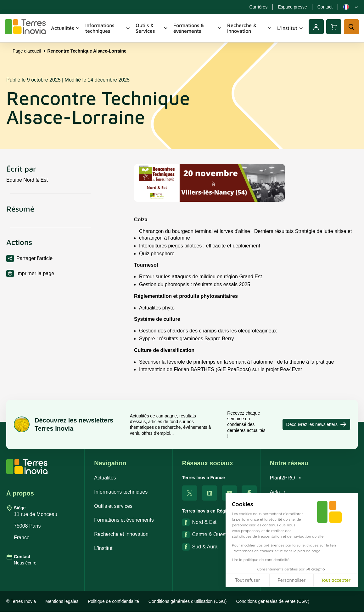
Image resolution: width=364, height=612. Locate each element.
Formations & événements (198, 28)
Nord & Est (199, 522)
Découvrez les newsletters (316, 424)
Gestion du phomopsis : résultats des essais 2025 (195, 289)
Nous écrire (25, 563)
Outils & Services (152, 28)
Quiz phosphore (157, 257)
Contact (325, 7)
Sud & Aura (200, 547)
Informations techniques (108, 28)
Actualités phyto (157, 312)
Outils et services (113, 506)
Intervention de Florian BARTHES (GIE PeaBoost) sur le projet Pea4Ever (221, 374)
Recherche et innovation (121, 534)
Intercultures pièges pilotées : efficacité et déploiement (200, 249)
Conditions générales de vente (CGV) (273, 601)
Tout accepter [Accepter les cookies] (336, 580)
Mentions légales (62, 601)
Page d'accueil (27, 51)
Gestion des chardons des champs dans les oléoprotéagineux (208, 335)
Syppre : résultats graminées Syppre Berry (186, 343)
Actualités (66, 28)
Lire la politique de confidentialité (261, 560)
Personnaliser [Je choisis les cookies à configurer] (291, 580)
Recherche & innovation (250, 28)
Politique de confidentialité (113, 601)
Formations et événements (124, 520)
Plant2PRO (286, 478)
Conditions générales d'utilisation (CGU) (188, 601)
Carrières (259, 7)
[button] (355, 605)
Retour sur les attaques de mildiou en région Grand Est (200, 281)
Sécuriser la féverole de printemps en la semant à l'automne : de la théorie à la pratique (236, 366)
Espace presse (292, 7)
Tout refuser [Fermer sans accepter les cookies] (247, 580)
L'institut (290, 28)
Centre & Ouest (204, 535)
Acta (278, 492)
